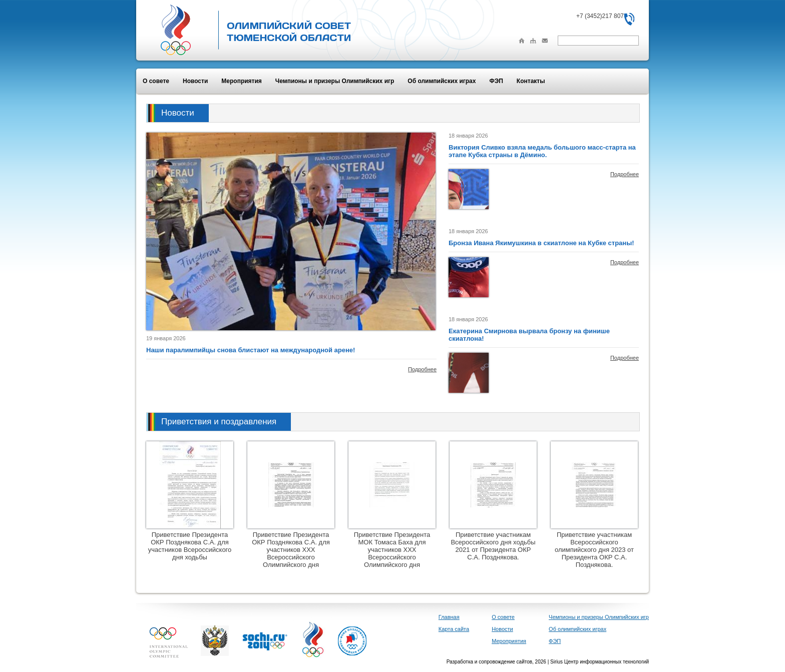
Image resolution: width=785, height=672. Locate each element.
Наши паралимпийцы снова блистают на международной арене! (251, 350)
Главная (449, 617)
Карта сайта (454, 629)
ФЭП (496, 81)
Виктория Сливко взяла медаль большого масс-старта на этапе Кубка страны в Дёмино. (542, 151)
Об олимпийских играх (442, 81)
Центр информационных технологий (607, 662)
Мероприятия (242, 81)
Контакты (531, 81)
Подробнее (422, 369)
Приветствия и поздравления (219, 422)
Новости (195, 81)
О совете (156, 81)
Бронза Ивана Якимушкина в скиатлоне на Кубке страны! (541, 243)
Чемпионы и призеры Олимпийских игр (335, 81)
